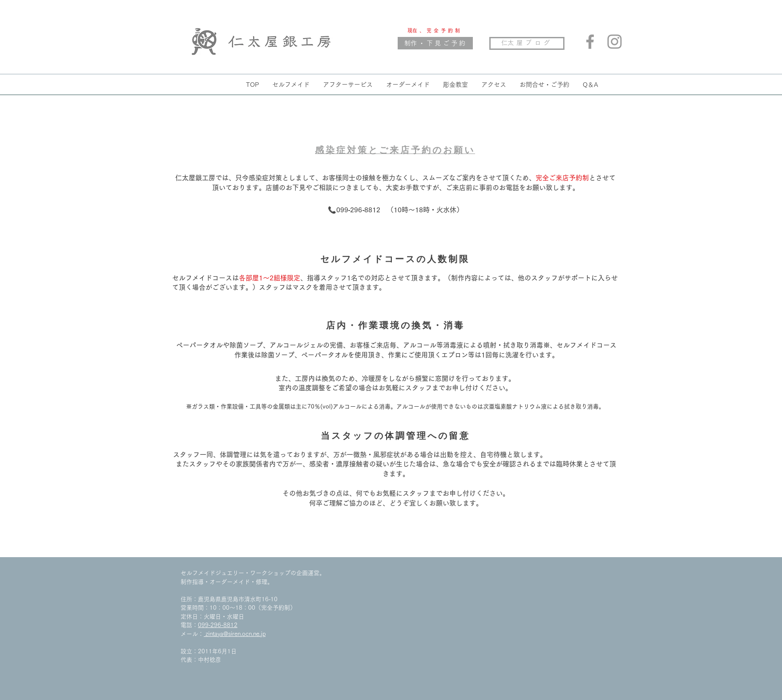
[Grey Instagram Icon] (615, 42)
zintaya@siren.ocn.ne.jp (235, 634)
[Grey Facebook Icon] (590, 42)
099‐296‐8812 (218, 625)
